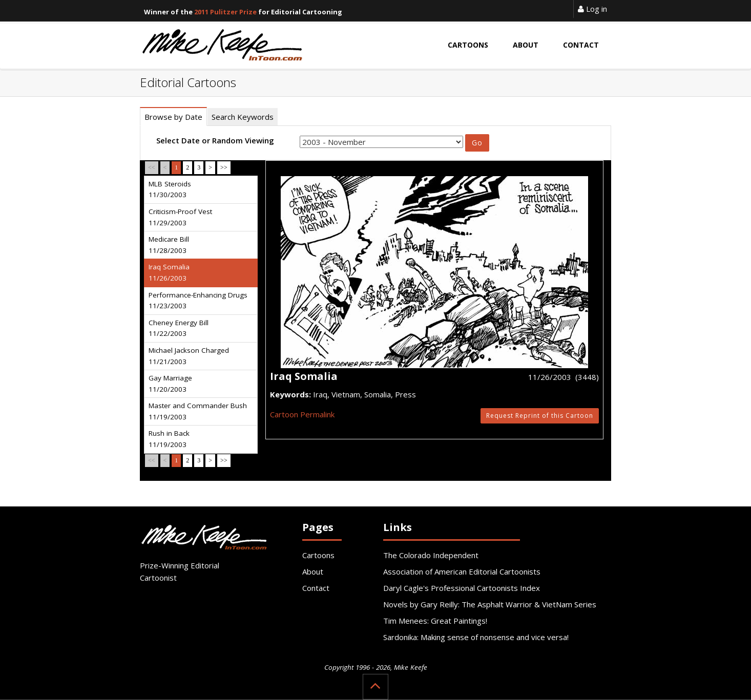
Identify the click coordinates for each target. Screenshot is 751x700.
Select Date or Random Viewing (215, 140)
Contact (316, 588)
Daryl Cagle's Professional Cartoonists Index (462, 588)
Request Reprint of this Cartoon (540, 416)
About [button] (526, 45)
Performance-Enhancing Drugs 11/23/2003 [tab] (198, 301)
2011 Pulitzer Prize (225, 12)
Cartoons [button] (468, 45)
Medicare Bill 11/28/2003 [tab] (169, 245)
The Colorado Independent (431, 555)
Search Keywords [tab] (243, 117)
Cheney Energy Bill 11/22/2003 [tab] (179, 328)
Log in (592, 9)
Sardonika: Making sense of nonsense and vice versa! (476, 637)
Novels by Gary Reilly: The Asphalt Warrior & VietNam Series (490, 604)
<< (152, 167)
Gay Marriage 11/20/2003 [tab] (170, 384)
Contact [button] (581, 45)
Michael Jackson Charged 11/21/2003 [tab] (189, 356)
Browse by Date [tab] (173, 117)
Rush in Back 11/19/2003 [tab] (169, 439)
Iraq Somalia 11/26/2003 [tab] (169, 272)
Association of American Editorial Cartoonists (462, 571)
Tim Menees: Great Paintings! (435, 621)
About (313, 571)
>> (224, 167)
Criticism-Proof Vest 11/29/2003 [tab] (180, 217)
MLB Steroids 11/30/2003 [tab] (170, 189)
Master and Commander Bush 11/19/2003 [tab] (198, 411)
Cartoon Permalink (302, 414)
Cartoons (318, 555)
